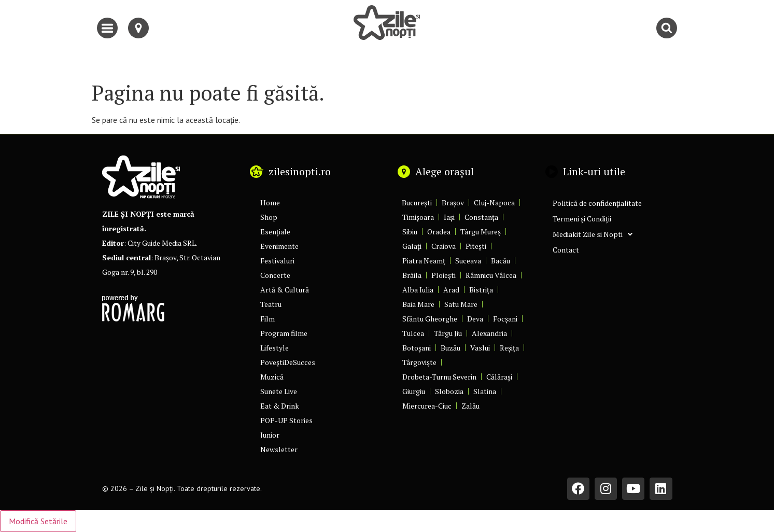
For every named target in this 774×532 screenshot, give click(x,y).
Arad (451, 290)
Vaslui (480, 348)
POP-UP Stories (286, 420)
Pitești (476, 246)
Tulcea (413, 333)
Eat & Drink (280, 406)
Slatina (485, 391)
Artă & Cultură (285, 290)
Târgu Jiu (448, 333)
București (417, 202)
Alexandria (489, 333)
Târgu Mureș (481, 232)
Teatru (271, 304)
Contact (566, 250)
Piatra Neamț (424, 261)
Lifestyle (275, 348)
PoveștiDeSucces (288, 362)
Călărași (499, 377)
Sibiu (410, 232)
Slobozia (449, 391)
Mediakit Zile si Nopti (593, 234)
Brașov (453, 202)
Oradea (439, 232)
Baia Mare (418, 304)
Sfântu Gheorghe (430, 319)
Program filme (284, 333)
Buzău (451, 348)
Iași (449, 217)
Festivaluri (277, 261)
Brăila (412, 275)
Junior (270, 435)
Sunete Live (279, 391)
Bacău (501, 261)
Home (270, 202)
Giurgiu (414, 391)
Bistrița (481, 290)
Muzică (272, 377)
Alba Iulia (418, 290)
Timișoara (418, 217)
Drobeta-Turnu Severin (439, 377)
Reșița (509, 348)
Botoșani (417, 348)
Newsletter (279, 449)
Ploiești (444, 275)
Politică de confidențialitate (597, 203)
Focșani (505, 319)
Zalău (470, 406)
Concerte (275, 275)
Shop (269, 217)
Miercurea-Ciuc (427, 406)
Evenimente (279, 246)
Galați (412, 246)
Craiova (444, 246)
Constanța (481, 217)
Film (268, 319)
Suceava (468, 261)
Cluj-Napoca (494, 202)
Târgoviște (419, 362)
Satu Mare (461, 304)
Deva (475, 319)
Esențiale (275, 232)
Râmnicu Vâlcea (491, 275)
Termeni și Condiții (582, 219)
